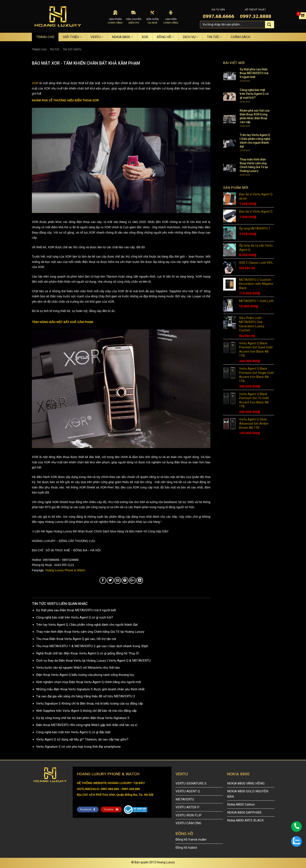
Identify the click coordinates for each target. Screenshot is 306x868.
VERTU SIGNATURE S (191, 783)
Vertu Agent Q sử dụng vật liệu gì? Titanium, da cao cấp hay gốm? (82, 739)
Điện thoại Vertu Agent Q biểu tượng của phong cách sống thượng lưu (85, 675)
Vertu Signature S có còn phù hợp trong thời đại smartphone (78, 747)
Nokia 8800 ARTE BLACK (245, 820)
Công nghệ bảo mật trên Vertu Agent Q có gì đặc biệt (73, 732)
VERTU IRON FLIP (188, 815)
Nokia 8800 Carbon (241, 804)
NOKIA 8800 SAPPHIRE (244, 813)
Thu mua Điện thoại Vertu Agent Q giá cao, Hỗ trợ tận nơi (76, 639)
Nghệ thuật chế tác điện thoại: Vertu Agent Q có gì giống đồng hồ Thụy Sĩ (87, 653)
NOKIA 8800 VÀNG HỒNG (246, 783)
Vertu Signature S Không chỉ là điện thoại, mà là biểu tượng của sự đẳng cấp (90, 703)
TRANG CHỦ (45, 37)
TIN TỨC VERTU (72, 50)
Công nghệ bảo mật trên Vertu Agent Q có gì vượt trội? (75, 617)
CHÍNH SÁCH (240, 37)
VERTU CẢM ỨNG (188, 823)
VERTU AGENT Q (188, 791)
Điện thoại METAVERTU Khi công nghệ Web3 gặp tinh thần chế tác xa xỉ (87, 725)
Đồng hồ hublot (186, 848)
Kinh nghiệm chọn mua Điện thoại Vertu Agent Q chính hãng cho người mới (89, 682)
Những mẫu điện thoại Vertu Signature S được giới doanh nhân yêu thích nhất (90, 689)
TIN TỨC (215, 37)
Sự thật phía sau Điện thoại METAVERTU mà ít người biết (76, 610)
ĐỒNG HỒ (165, 37)
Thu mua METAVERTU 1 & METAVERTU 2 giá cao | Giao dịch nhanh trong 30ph (92, 646)
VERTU (97, 37)
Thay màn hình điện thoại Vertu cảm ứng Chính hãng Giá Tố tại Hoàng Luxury (90, 632)
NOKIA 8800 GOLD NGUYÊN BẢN (248, 794)
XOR (145, 37)
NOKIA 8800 (122, 37)
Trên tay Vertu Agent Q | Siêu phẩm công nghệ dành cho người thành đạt (87, 625)
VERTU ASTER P (187, 807)
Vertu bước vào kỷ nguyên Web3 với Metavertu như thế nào (78, 668)
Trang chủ (39, 50)
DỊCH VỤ (191, 37)
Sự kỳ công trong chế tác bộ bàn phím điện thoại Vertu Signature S (83, 718)
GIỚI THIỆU (72, 37)
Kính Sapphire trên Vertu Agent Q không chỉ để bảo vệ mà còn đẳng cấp (86, 711)
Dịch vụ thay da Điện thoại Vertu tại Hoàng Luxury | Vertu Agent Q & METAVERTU (93, 661)
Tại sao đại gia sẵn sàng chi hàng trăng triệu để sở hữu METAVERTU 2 (86, 696)
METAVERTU (185, 799)
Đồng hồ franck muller (191, 840)
